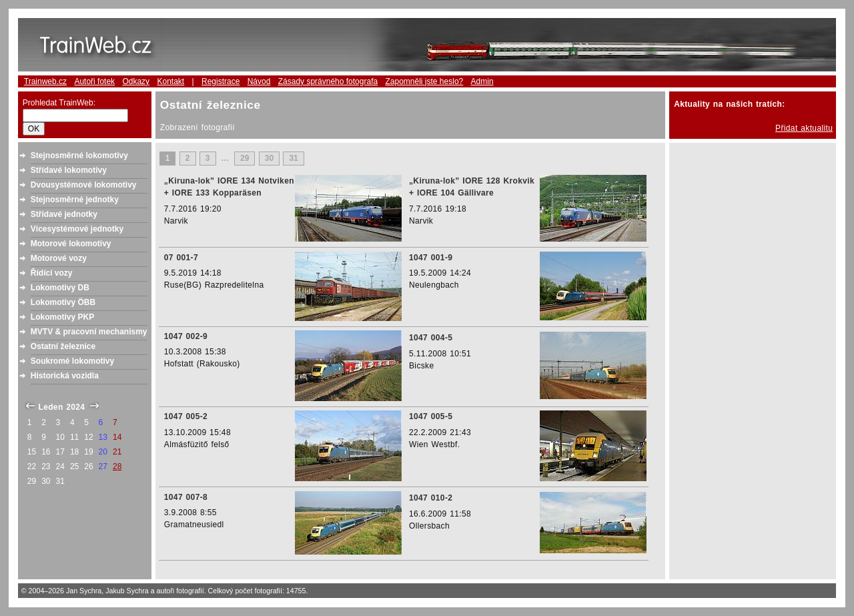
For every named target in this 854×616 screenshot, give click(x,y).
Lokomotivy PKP (62, 317)
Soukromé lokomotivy (72, 361)
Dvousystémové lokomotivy (84, 185)
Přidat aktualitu (804, 128)
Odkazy (136, 81)
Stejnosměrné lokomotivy (79, 156)
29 (245, 159)
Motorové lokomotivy (71, 244)
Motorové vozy (59, 258)
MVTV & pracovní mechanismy (89, 332)
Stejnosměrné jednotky (75, 200)
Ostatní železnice (63, 346)
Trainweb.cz (45, 81)
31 (293, 159)
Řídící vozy (52, 273)
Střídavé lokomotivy (69, 170)
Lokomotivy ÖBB (63, 302)
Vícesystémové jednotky (77, 229)
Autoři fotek (94, 81)
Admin (482, 81)
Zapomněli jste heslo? (425, 81)
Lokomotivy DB (60, 288)
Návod (259, 81)
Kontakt (170, 81)
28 (117, 467)
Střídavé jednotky (64, 214)
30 (269, 159)
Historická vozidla (65, 376)
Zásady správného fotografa (328, 81)
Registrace (221, 81)
